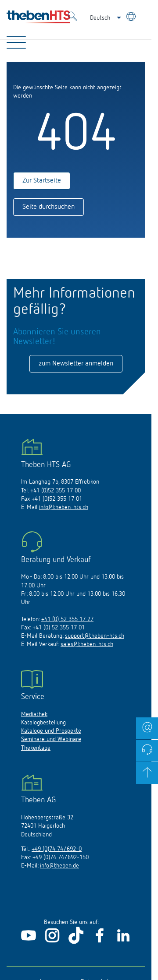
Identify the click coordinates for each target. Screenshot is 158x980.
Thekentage (36, 748)
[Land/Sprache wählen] (132, 18)
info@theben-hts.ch (64, 507)
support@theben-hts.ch (95, 636)
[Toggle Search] (72, 18)
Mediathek (34, 714)
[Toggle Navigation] (16, 42)
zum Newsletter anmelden (76, 364)
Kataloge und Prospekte (51, 731)
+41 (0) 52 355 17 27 (67, 619)
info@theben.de (59, 866)
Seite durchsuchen (48, 207)
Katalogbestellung (43, 723)
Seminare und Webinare (51, 739)
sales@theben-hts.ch (87, 644)
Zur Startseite (42, 181)
